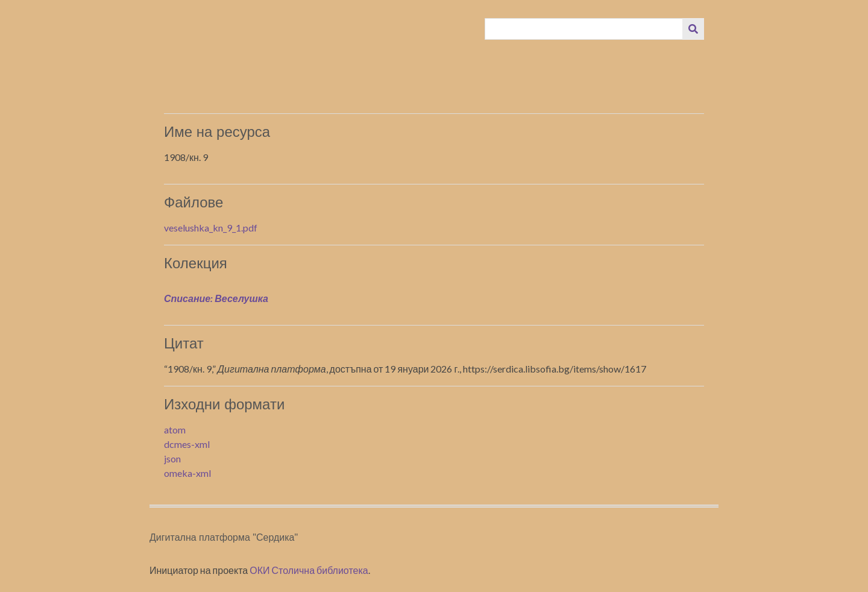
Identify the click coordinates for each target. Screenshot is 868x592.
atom (175, 430)
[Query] (584, 29)
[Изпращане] (693, 29)
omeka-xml (187, 473)
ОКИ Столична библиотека (309, 570)
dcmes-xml (187, 444)
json (172, 458)
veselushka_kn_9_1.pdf (211, 228)
